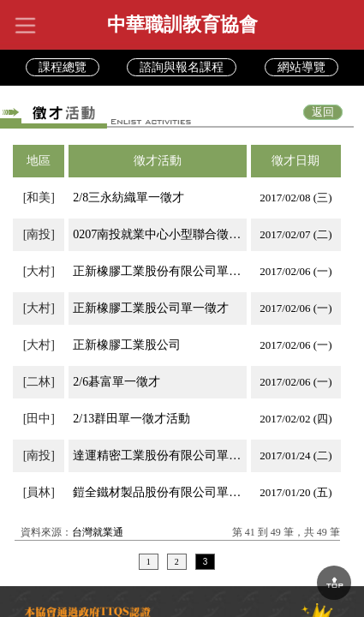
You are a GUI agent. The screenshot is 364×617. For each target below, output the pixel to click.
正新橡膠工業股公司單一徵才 (151, 308)
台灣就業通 (98, 532)
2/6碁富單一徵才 (116, 382)
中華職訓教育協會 (182, 24)
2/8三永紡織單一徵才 (128, 198)
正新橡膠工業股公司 (127, 345)
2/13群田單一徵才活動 (131, 419)
